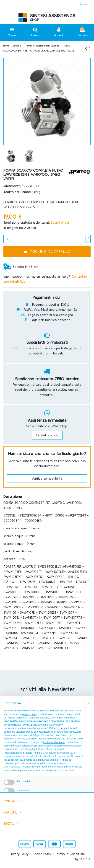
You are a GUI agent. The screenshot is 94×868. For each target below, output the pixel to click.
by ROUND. (83, 859)
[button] (88, 703)
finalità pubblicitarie (54, 742)
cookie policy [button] (55, 725)
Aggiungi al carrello (47, 251)
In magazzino (13, 228)
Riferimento (12, 186)
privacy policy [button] (30, 714)
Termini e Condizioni (70, 854)
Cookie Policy (42, 854)
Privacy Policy (19, 854)
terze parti (59, 728)
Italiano (86, 4)
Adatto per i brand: (17, 192)
